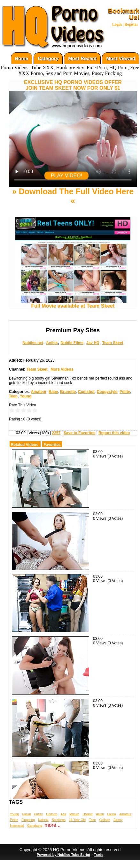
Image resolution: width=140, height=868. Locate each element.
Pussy (39, 814)
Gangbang (35, 826)
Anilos (52, 343)
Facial (26, 814)
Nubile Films (72, 343)
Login (117, 24)
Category (48, 58)
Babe (53, 392)
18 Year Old (77, 820)
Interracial (17, 826)
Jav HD (93, 343)
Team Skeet (113, 343)
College (105, 820)
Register (131, 24)
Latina (112, 814)
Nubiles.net (33, 343)
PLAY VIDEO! (66, 176)
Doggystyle (107, 392)
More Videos (62, 369)
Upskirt (87, 814)
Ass (63, 814)
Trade (99, 855)
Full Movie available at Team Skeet (73, 304)
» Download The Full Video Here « (73, 196)
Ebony (118, 820)
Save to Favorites (79, 433)
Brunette (68, 392)
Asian (100, 814)
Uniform (52, 814)
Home (22, 58)
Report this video (114, 433)
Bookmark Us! (124, 14)
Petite (125, 392)
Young (26, 396)
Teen (13, 396)
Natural (43, 820)
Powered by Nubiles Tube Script (63, 855)
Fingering (28, 820)
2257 (56, 433)
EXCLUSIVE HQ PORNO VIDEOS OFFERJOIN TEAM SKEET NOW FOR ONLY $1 (73, 85)
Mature (74, 814)
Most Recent (82, 58)
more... (53, 825)
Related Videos (25, 445)
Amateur (39, 392)
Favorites (52, 445)
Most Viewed (121, 58)
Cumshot (86, 392)
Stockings (59, 820)
